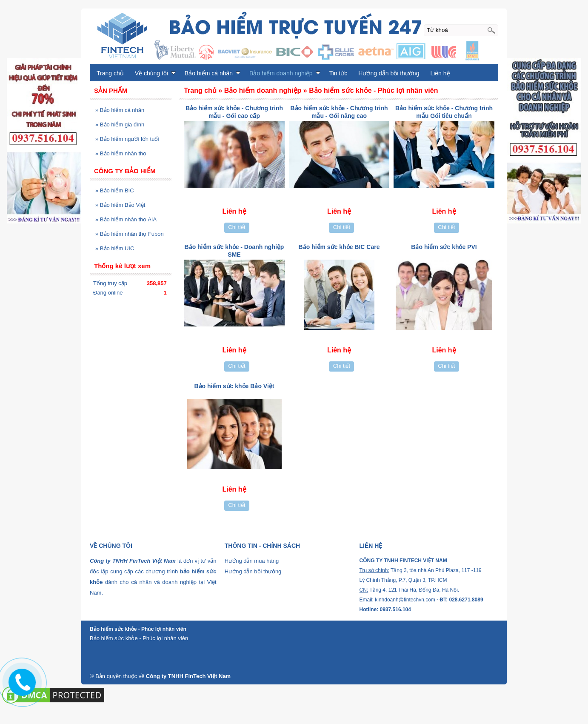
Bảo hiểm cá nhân (120, 110)
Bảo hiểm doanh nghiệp (285, 73)
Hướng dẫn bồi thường (389, 73)
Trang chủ (110, 73)
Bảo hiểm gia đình (120, 124)
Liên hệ (440, 73)
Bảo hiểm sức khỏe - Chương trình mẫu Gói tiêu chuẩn (444, 112)
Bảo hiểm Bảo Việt (120, 205)
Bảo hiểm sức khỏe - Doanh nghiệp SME (234, 251)
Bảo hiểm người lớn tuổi (127, 139)
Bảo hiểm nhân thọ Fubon (130, 234)
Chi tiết (237, 227)
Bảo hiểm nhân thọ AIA (126, 219)
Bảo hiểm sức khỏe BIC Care (339, 247)
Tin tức (338, 73)
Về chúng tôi (155, 73)
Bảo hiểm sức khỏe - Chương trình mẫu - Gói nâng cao (339, 112)
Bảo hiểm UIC (115, 248)
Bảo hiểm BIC (115, 190)
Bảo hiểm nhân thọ (121, 153)
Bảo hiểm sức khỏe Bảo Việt (234, 386)
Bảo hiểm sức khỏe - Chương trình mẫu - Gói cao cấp (234, 112)
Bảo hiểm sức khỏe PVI (444, 247)
